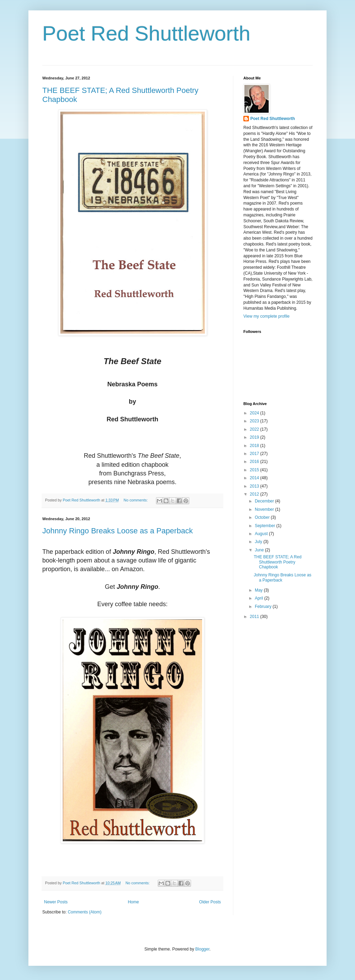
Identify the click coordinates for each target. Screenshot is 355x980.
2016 (255, 462)
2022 (255, 429)
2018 (255, 446)
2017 (255, 454)
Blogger (202, 949)
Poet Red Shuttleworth (146, 33)
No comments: (136, 500)
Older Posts (210, 902)
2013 (255, 486)
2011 (255, 617)
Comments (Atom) (84, 912)
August (262, 534)
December (265, 501)
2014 (255, 478)
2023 (255, 421)
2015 (255, 470)
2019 (255, 437)
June (260, 550)
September (266, 526)
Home (133, 902)
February (264, 607)
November (265, 509)
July (259, 542)
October (263, 517)
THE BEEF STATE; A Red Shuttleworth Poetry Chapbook (278, 562)
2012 (255, 494)
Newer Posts (56, 902)
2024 (255, 413)
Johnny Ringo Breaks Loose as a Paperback (118, 531)
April (259, 598)
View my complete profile (266, 316)
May (259, 590)
